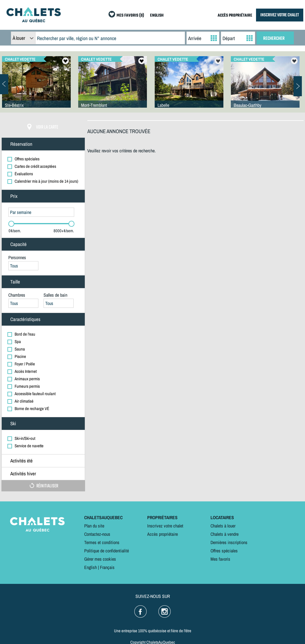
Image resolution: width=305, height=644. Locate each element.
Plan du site (94, 526)
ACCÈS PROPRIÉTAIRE (235, 16)
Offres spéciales (224, 551)
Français (107, 567)
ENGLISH (157, 16)
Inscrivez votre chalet (165, 526)
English (90, 567)
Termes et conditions (102, 542)
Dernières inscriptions (229, 542)
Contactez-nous (97, 534)
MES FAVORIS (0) (130, 16)
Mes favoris (220, 559)
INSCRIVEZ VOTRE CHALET (280, 15)
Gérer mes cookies (100, 559)
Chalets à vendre (225, 534)
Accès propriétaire (163, 534)
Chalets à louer (223, 526)
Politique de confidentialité (107, 551)
